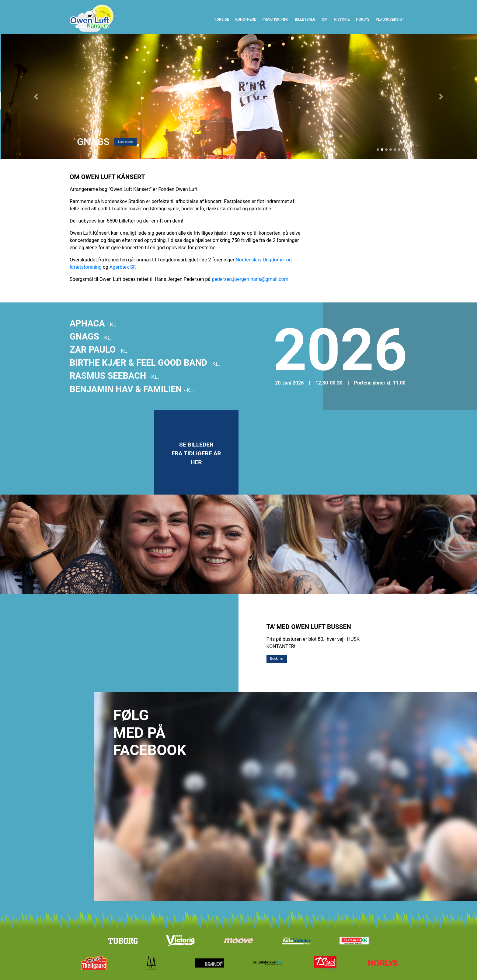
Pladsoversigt (390, 19)
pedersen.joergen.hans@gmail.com (250, 279)
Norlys (363, 19)
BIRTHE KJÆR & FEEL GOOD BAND (145, 363)
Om (326, 19)
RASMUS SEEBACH (114, 376)
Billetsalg (305, 19)
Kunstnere (245, 19)
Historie (342, 19)
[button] (36, 96)
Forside (223, 19)
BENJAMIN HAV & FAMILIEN (132, 389)
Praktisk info (275, 19)
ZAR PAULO (99, 350)
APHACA (94, 323)
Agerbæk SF (122, 267)
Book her (277, 659)
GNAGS (91, 336)
